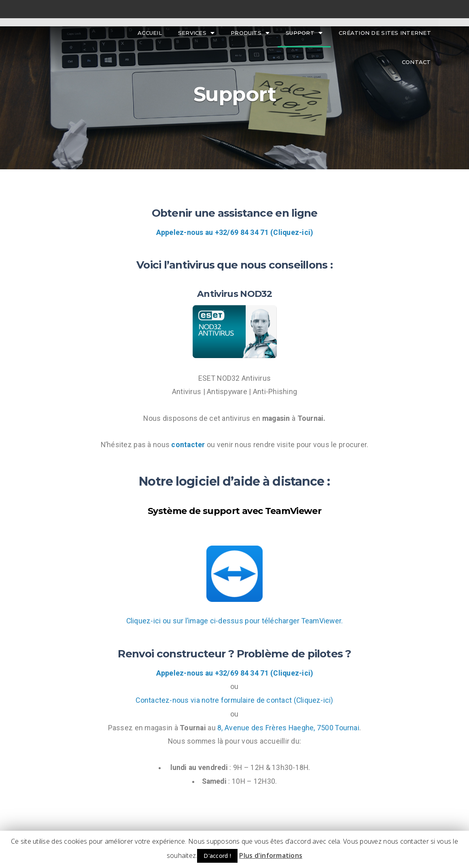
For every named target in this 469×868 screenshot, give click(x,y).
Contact (416, 62)
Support (304, 33)
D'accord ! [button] (217, 856)
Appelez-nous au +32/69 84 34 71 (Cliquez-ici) (235, 232)
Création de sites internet (385, 33)
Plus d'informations (271, 855)
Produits (250, 33)
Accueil (150, 33)
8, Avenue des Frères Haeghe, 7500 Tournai (288, 728)
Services (196, 33)
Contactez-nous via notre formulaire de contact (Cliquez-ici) (234, 700)
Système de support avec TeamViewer (234, 511)
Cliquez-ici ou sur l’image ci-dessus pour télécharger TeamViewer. (235, 621)
